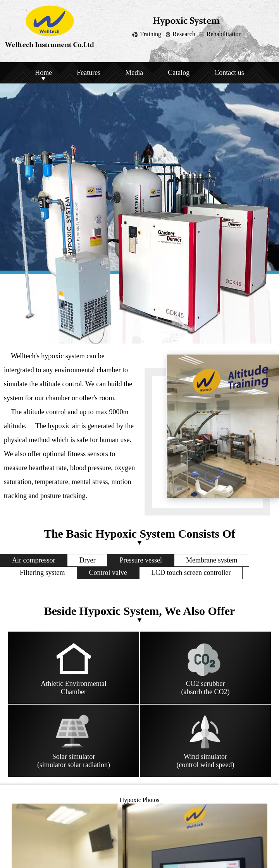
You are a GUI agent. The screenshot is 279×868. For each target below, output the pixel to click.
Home (43, 73)
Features (89, 73)
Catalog (179, 73)
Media (134, 73)
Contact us (229, 73)
